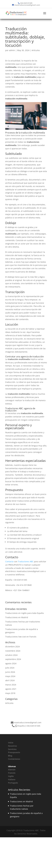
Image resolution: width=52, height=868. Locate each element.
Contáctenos (14, 759)
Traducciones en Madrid (17, 617)
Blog (10, 756)
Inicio (11, 743)
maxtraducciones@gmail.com (28, 722)
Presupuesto (14, 752)
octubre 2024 (11, 655)
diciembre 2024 (12, 647)
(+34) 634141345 (33, 726)
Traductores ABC (26, 561)
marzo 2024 (11, 685)
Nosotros (12, 746)
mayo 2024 (10, 676)
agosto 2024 (11, 663)
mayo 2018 (10, 693)
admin (12, 50)
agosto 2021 (11, 689)
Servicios (12, 749)
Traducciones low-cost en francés (21, 637)
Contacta (9, 561)
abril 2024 (10, 680)
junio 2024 (10, 672)
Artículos (36, 50)
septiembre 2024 (13, 659)
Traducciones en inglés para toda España (24, 613)
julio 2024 (10, 668)
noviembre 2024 (13, 651)
